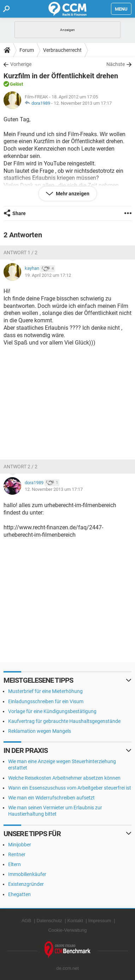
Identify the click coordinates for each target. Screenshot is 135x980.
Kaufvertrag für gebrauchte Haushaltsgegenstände (64, 721)
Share (19, 213)
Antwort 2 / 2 (20, 467)
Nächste (116, 64)
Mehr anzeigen (72, 194)
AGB (26, 921)
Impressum (100, 921)
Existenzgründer (26, 884)
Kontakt (75, 921)
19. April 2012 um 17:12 (48, 275)
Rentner (17, 854)
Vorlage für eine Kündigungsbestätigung (52, 711)
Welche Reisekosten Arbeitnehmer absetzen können (64, 778)
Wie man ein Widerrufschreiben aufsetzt (51, 798)
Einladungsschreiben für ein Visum (46, 701)
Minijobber (20, 845)
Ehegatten (19, 894)
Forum (27, 50)
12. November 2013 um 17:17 (83, 103)
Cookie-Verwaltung (67, 930)
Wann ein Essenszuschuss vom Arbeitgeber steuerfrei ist (70, 788)
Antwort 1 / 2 (20, 252)
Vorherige (21, 64)
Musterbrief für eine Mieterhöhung (45, 691)
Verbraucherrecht (62, 50)
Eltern (14, 864)
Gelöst (16, 84)
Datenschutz (49, 921)
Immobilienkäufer (27, 874)
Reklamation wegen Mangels (40, 731)
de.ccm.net (67, 968)
